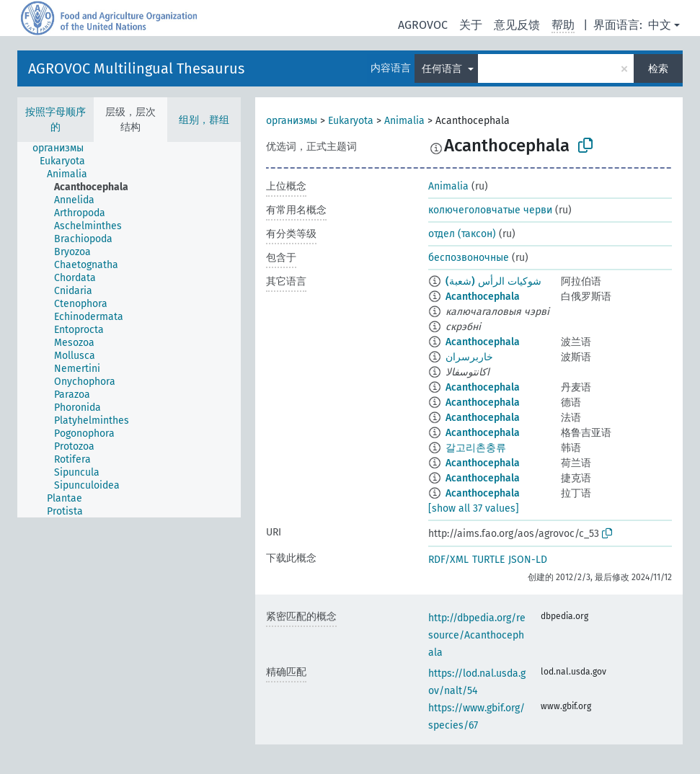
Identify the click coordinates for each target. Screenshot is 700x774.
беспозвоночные (469, 258)
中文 (660, 25)
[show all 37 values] (474, 508)
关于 (471, 25)
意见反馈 (517, 25)
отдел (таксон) (462, 234)
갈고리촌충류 (476, 448)
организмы (292, 121)
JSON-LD (528, 560)
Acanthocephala (483, 297)
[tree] (129, 330)
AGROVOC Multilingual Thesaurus (136, 68)
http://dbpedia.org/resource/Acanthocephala (477, 635)
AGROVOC (423, 25)
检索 (658, 69)
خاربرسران (469, 357)
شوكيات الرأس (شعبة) (493, 281)
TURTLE (488, 560)
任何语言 (443, 69)
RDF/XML (448, 560)
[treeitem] (64, 148)
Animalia (404, 121)
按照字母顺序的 (56, 120)
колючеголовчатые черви (490, 210)
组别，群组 (204, 120)
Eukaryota (351, 121)
